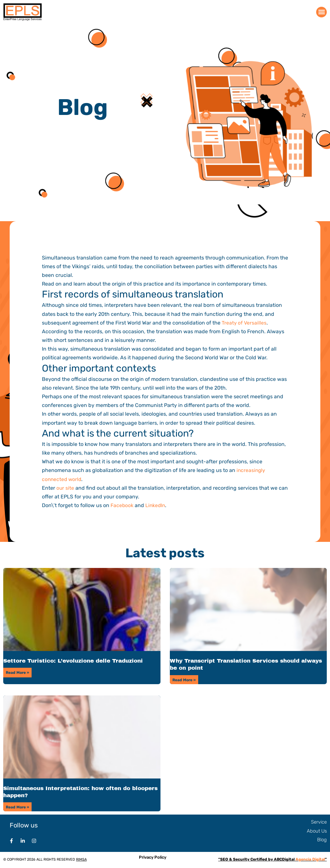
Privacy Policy (153, 858)
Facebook (122, 505)
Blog (322, 840)
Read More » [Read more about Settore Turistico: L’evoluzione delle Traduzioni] (17, 673)
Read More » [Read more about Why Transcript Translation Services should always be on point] (184, 680)
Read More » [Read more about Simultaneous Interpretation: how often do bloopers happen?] (17, 807)
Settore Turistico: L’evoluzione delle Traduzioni (73, 661)
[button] (321, 12)
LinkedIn (156, 505)
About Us (317, 832)
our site (65, 488)
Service (319, 823)
